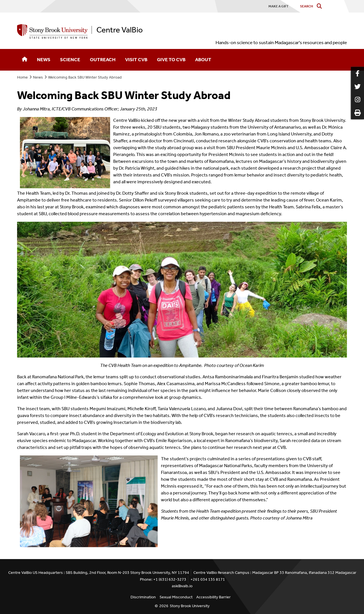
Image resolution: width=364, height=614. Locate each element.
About (203, 59)
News (44, 59)
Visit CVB (136, 59)
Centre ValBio (120, 30)
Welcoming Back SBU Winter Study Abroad (85, 77)
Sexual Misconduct (176, 597)
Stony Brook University (190, 606)
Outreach (103, 59)
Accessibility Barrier (213, 597)
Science (70, 59)
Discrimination (143, 597)
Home (22, 77)
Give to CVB (171, 59)
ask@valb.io (182, 586)
